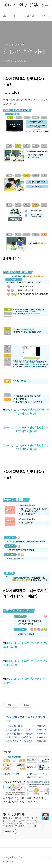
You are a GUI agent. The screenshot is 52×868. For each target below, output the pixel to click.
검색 (40, 6)
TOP (46, 858)
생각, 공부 (12, 717)
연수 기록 (25, 717)
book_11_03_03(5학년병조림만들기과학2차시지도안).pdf (26, 429)
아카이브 (46, 16)
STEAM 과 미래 (13, 726)
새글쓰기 (29, 16)
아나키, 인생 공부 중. (24, 6)
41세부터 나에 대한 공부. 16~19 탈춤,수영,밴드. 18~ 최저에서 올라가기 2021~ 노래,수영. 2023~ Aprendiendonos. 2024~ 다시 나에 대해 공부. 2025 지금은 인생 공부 (20, 822)
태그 (15, 16)
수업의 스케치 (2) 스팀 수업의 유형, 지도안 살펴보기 (19, 743)
